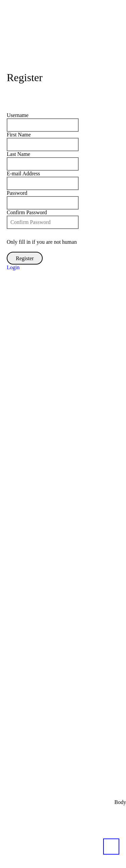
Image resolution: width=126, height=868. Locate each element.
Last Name (18, 154)
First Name (19, 135)
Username (18, 115)
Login (13, 267)
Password (17, 193)
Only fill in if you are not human (42, 242)
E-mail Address (23, 173)
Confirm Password (27, 212)
